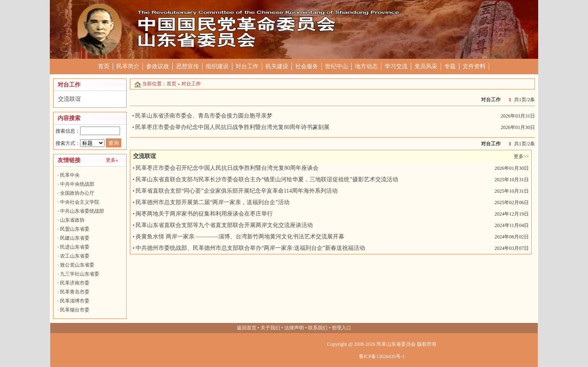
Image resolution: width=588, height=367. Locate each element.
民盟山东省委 (75, 229)
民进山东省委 (75, 247)
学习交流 (396, 66)
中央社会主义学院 (80, 202)
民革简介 (128, 66)
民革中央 (70, 175)
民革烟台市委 (75, 310)
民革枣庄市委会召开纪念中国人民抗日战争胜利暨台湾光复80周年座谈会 (227, 168)
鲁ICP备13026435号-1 (382, 356)
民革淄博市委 (75, 301)
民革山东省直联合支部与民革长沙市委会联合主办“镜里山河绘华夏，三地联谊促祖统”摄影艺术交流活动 (267, 179)
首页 (104, 66)
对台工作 (247, 66)
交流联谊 (69, 99)
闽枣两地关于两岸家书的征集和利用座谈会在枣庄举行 (204, 214)
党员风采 (426, 66)
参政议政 (158, 66)
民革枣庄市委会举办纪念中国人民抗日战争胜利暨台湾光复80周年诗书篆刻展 (232, 127)
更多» (112, 160)
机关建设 (277, 66)
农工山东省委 (75, 256)
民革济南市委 (75, 283)
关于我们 (270, 328)
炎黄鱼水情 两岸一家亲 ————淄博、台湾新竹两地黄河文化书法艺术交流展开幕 (240, 237)
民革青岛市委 (75, 292)
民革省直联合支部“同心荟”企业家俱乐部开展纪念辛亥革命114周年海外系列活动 (237, 191)
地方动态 (366, 66)
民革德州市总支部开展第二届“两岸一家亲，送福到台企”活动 (212, 202)
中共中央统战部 (77, 184)
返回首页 (247, 328)
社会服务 (307, 66)
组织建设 (217, 66)
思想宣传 (187, 66)
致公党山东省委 (77, 265)
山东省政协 (72, 220)
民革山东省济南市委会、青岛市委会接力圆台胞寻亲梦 (204, 116)
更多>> (521, 156)
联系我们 (318, 328)
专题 (450, 66)
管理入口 (341, 328)
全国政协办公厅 (77, 193)
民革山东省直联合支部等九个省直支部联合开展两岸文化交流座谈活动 (224, 225)
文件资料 (474, 66)
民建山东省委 (75, 238)
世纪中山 (336, 66)
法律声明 (294, 328)
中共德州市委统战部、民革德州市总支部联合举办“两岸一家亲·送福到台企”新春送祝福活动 (250, 248)
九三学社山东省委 (80, 274)
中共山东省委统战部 (82, 211)
